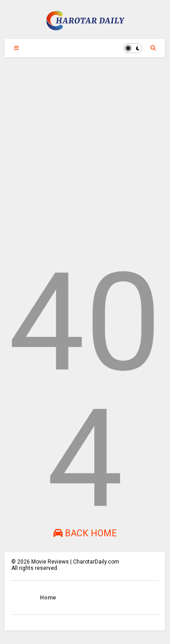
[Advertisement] (85, 156)
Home (48, 598)
